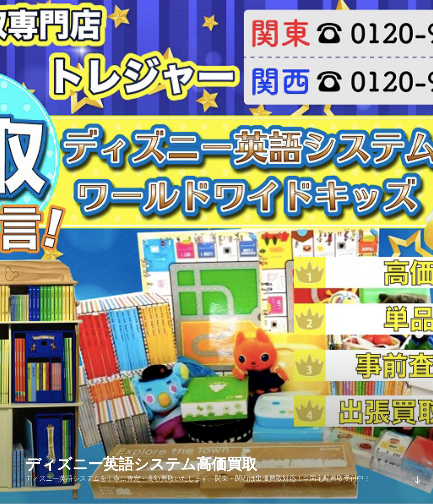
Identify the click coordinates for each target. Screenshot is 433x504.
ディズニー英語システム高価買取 (141, 464)
